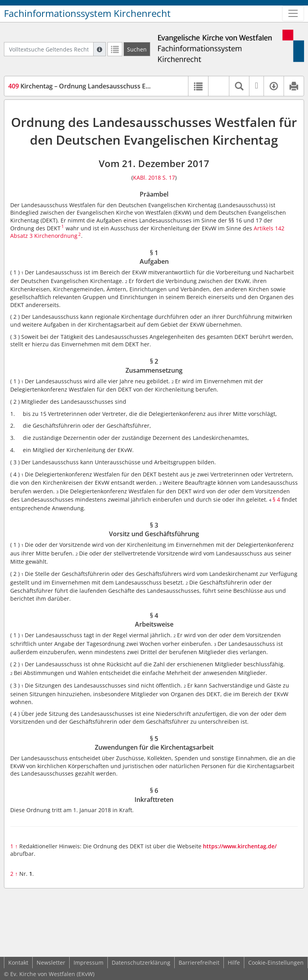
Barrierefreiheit (199, 963)
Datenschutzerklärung (141, 963)
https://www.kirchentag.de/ (240, 846)
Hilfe (234, 963)
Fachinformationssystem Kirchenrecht (87, 13)
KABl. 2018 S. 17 (154, 177)
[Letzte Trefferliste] (115, 49)
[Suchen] (137, 49)
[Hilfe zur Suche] (100, 49)
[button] (219, 86)
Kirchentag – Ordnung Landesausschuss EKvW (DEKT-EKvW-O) (107, 86)
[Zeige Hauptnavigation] (293, 13)
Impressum (89, 963)
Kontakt (18, 963)
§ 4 (276, 499)
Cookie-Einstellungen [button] (276, 963)
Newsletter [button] (51, 963)
